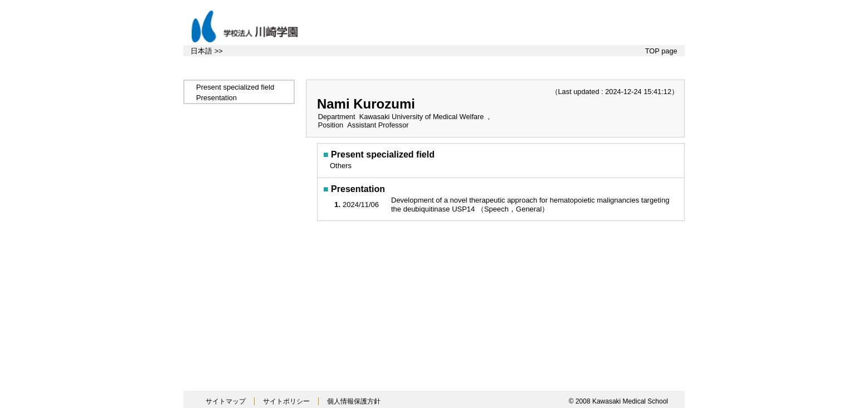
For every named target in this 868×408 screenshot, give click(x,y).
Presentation (216, 98)
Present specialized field (235, 87)
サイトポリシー (286, 401)
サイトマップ (226, 401)
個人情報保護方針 (354, 401)
